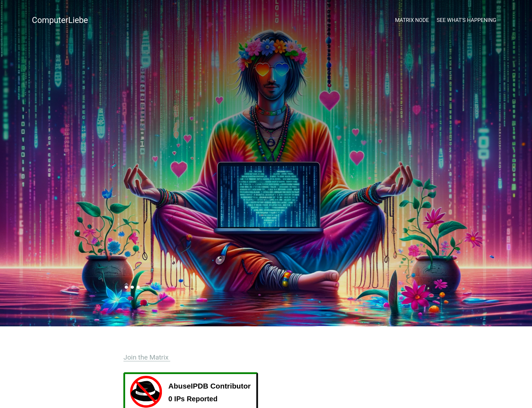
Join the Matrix (147, 357)
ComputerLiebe (60, 20)
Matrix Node (412, 20)
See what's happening (466, 20)
